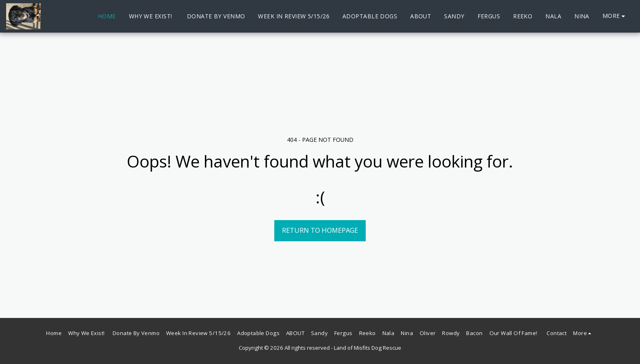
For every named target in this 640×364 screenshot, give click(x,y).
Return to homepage (320, 230)
